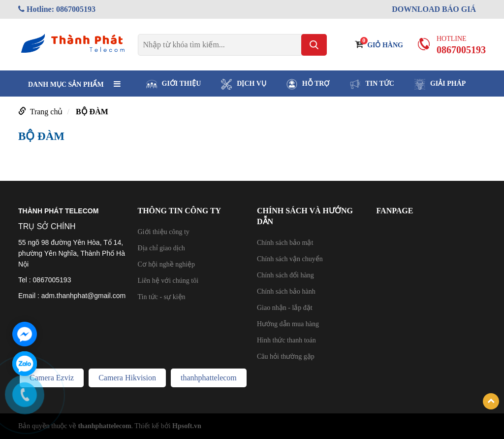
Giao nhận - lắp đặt (285, 308)
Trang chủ (47, 112)
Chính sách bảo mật (285, 243)
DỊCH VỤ (243, 84)
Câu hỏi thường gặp (286, 356)
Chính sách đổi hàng (285, 275)
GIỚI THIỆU (174, 84)
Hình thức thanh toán (286, 340)
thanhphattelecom (209, 378)
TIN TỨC (372, 84)
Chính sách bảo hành (286, 291)
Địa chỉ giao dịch (161, 248)
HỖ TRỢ (308, 84)
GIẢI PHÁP (440, 84)
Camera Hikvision (127, 378)
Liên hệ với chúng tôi (168, 281)
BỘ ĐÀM (92, 112)
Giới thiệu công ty (164, 232)
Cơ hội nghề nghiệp (167, 264)
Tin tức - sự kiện (162, 297)
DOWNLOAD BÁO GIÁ (434, 9)
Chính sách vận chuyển (290, 259)
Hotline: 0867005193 (57, 9)
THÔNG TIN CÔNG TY (180, 211)
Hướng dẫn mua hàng (288, 324)
